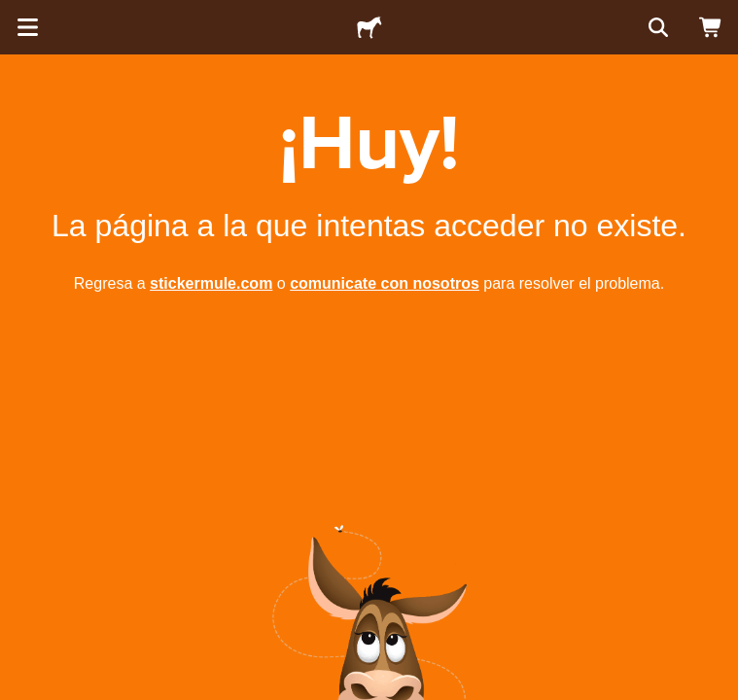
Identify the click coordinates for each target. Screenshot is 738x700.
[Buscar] (656, 27)
